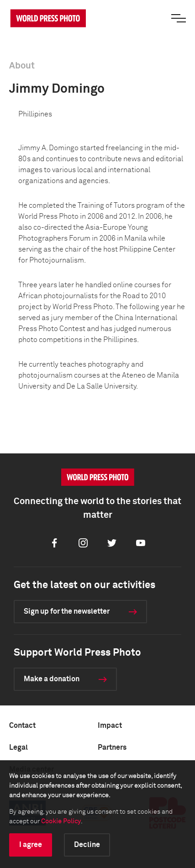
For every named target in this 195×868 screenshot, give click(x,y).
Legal (18, 747)
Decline (87, 845)
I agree (31, 845)
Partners (112, 747)
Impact (110, 726)
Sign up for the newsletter (67, 611)
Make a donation (52, 679)
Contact (22, 726)
